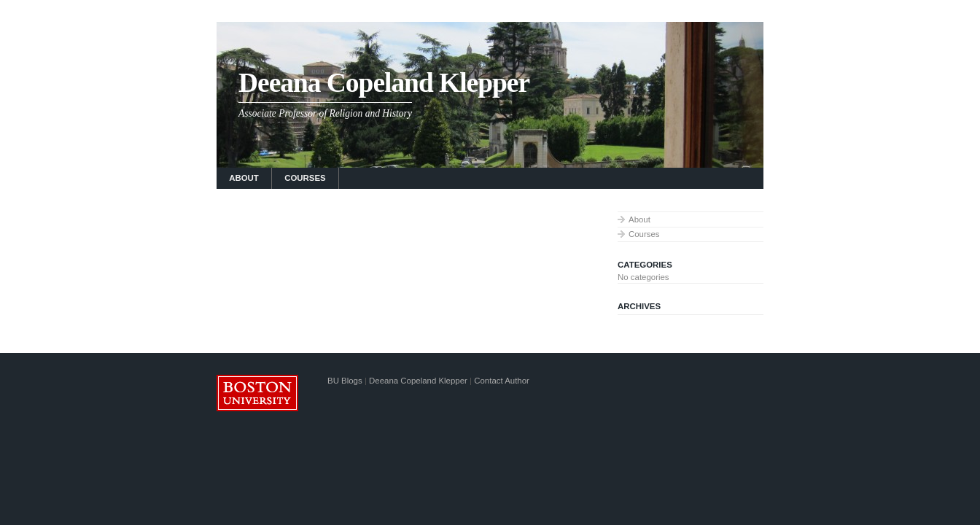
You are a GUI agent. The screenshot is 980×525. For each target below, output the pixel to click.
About (244, 178)
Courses (305, 178)
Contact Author (502, 381)
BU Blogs (345, 381)
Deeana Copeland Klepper (384, 83)
